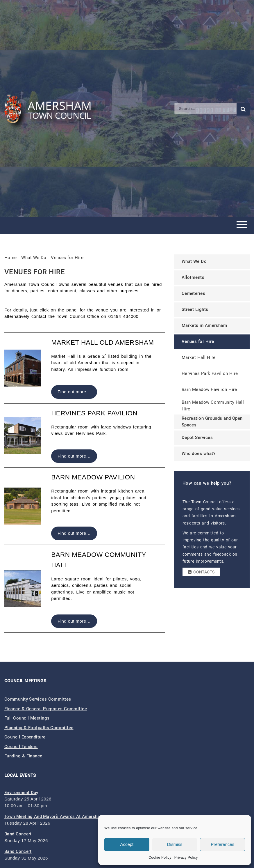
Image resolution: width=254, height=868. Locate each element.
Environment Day (21, 793)
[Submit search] (243, 109)
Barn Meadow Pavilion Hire (209, 389)
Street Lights (195, 309)
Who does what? (198, 454)
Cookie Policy (160, 858)
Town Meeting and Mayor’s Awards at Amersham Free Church (67, 816)
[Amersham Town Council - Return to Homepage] (51, 109)
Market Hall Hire (199, 357)
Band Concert (18, 834)
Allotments (193, 277)
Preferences (222, 844)
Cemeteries (194, 293)
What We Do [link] (34, 258)
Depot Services (197, 437)
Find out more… (74, 392)
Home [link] (11, 258)
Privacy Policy (186, 858)
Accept (127, 844)
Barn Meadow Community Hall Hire (213, 406)
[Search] (205, 109)
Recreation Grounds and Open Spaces (212, 422)
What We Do (194, 261)
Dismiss (175, 844)
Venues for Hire (67, 258)
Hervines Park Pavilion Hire (210, 373)
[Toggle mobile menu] (242, 225)
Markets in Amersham (204, 325)
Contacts (201, 572)
